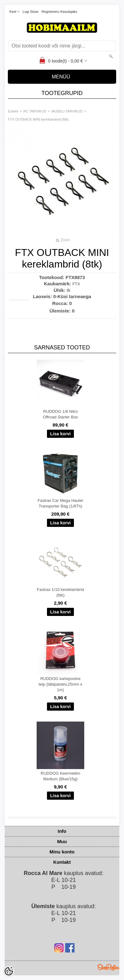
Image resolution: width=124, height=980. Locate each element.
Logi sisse (31, 12)
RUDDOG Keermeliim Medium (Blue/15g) (60, 776)
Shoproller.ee (108, 967)
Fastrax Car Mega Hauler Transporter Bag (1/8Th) (60, 503)
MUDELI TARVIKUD (67, 111)
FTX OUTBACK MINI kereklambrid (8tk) (38, 119)
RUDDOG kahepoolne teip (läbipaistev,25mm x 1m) (60, 684)
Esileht (13, 111)
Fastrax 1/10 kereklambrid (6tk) (60, 592)
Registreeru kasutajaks (59, 12)
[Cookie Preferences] (9, 971)
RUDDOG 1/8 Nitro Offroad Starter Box (60, 414)
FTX (76, 284)
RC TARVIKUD (35, 111)
